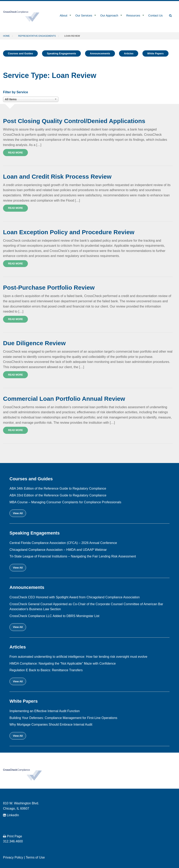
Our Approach (109, 16)
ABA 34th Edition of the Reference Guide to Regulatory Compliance (58, 488)
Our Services (84, 16)
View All (18, 513)
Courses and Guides (20, 53)
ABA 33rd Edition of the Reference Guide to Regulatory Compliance (58, 495)
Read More (15, 153)
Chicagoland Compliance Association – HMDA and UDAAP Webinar (58, 550)
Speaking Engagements (61, 53)
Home (6, 36)
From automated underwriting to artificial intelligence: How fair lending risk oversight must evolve (78, 657)
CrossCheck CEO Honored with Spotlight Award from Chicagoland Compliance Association (75, 597)
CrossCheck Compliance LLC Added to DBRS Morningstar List (54, 616)
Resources (133, 16)
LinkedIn (11, 815)
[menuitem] (64, 16)
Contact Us (155, 16)
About (63, 16)
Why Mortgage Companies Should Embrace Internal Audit (51, 725)
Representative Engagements (37, 36)
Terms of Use (35, 857)
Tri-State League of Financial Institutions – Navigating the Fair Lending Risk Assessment (73, 556)
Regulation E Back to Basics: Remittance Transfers (46, 670)
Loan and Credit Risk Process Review (57, 177)
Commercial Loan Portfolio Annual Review (64, 399)
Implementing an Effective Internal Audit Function (45, 711)
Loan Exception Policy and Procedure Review (69, 232)
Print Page (13, 836)
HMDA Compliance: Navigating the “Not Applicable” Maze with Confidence (63, 663)
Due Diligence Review (34, 343)
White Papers (155, 53)
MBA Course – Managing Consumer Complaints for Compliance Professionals (65, 502)
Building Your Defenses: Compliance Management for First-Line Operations (63, 718)
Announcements (100, 53)
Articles (129, 53)
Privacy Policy (13, 857)
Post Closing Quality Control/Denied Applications (74, 121)
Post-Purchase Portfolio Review (49, 287)
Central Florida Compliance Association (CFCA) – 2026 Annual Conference (63, 543)
